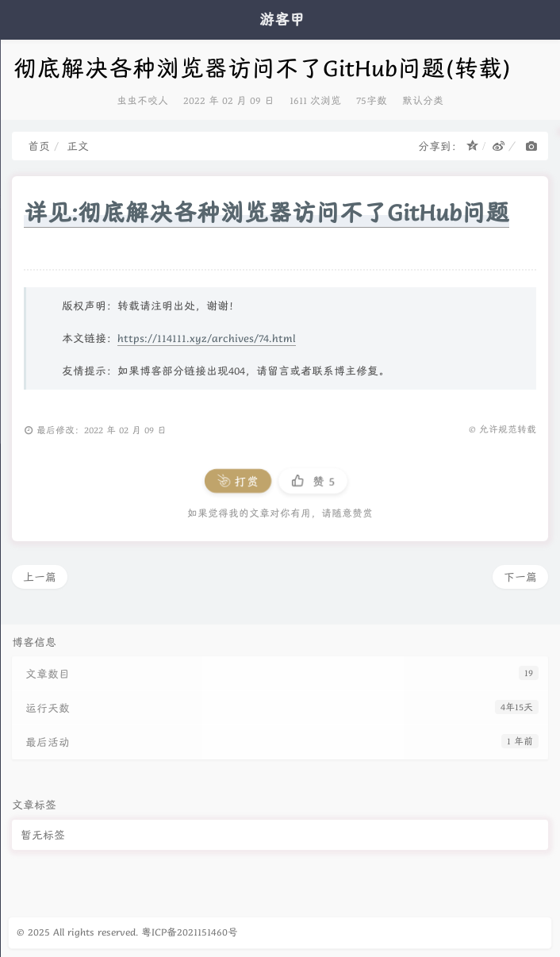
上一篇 (40, 577)
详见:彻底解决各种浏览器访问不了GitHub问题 (267, 212)
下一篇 (520, 577)
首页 (39, 146)
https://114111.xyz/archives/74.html (207, 338)
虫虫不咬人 (142, 100)
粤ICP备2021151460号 (190, 932)
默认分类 (423, 100)
